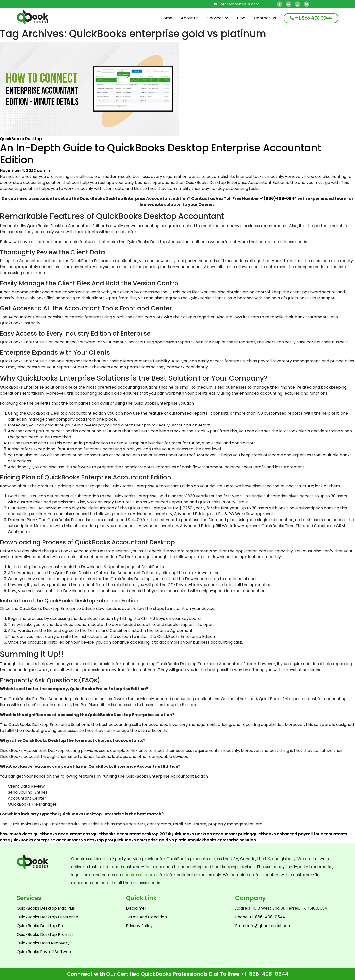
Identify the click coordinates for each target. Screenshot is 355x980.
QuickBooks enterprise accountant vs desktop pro (61, 840)
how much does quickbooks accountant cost (46, 834)
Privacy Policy (139, 926)
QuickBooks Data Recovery (43, 943)
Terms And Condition (146, 917)
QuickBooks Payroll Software (45, 952)
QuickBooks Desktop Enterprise (47, 917)
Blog (241, 18)
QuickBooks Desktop (21, 139)
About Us (190, 18)
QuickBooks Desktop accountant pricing (211, 834)
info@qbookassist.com (237, 4)
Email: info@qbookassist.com (263, 926)
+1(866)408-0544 (278, 198)
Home (166, 18)
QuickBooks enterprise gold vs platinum (152, 840)
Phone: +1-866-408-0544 (260, 917)
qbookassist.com (138, 875)
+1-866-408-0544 (265, 974)
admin (43, 171)
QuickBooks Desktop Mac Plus (46, 908)
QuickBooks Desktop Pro (41, 926)
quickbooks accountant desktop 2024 (131, 834)
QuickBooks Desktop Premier (45, 934)
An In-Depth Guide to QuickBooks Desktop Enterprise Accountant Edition (161, 154)
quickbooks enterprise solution (224, 840)
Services (218, 18)
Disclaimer (136, 908)
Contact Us (265, 18)
